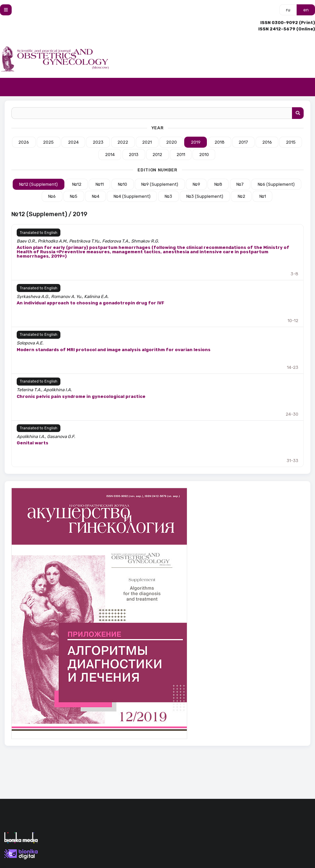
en (306, 10)
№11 (100, 184)
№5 (74, 196)
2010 (204, 155)
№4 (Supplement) (132, 196)
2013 (134, 155)
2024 (73, 142)
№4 (96, 196)
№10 (122, 184)
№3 (168, 196)
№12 (77, 184)
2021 (147, 142)
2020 (172, 142)
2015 (291, 142)
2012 (157, 155)
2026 (24, 142)
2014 (110, 155)
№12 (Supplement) (38, 184)
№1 (263, 196)
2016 (267, 142)
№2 (241, 196)
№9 (196, 184)
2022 (123, 142)
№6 (52, 196)
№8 (218, 184)
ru (288, 10)
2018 (220, 142)
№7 (240, 184)
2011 (181, 155)
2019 (196, 142)
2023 (98, 142)
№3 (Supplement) (205, 196)
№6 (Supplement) (276, 184)
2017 (243, 142)
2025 (48, 142)
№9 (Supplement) (160, 184)
